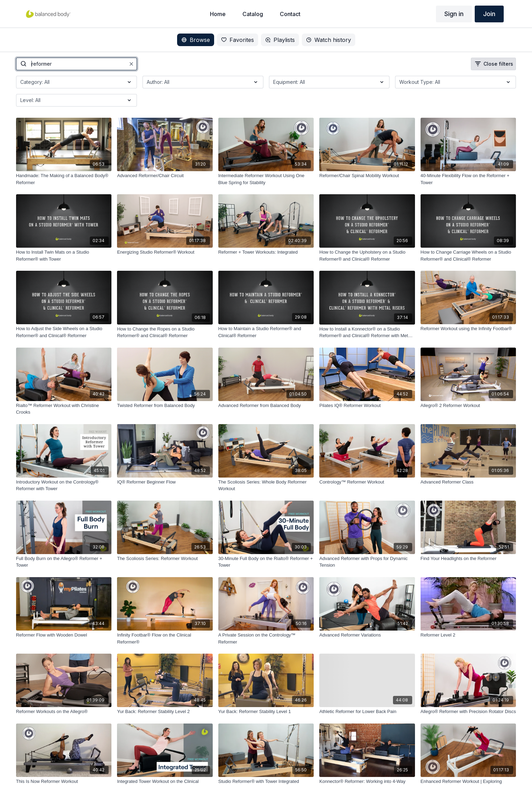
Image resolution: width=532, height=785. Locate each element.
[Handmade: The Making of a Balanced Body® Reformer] (64, 179)
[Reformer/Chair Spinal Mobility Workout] (367, 176)
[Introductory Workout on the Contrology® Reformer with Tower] (64, 485)
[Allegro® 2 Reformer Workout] (468, 406)
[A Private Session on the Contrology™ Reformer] (266, 638)
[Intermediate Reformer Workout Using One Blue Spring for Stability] (266, 179)
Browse (196, 40)
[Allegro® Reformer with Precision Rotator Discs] (468, 712)
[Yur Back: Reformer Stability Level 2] (165, 712)
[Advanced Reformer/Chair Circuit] (165, 176)
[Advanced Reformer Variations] (367, 635)
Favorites (238, 40)
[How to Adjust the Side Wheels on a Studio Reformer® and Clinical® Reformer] (64, 332)
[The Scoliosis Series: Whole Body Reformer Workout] (266, 485)
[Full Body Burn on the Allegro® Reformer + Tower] (64, 562)
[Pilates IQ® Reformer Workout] (367, 406)
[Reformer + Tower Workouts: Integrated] (266, 252)
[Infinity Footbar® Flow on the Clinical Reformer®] (165, 638)
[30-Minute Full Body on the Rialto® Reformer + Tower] (266, 562)
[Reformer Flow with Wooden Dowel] (64, 635)
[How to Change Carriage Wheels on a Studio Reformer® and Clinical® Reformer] (468, 256)
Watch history (329, 40)
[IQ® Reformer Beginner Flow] (165, 482)
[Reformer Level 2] (468, 635)
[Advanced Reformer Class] (468, 482)
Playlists (280, 40)
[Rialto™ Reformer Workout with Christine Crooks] (64, 409)
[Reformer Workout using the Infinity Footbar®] (468, 329)
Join (489, 14)
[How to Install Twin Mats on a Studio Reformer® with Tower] (64, 256)
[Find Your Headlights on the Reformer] (468, 559)
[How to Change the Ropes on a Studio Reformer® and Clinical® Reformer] (165, 332)
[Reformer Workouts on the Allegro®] (64, 712)
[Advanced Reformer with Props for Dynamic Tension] (367, 562)
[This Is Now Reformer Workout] (64, 782)
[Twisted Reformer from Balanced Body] (165, 406)
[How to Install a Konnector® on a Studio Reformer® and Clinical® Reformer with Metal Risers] (367, 332)
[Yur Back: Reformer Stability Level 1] (266, 712)
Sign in (454, 14)
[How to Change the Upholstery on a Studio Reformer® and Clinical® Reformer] (367, 256)
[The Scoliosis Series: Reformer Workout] (165, 559)
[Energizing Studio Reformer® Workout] (165, 252)
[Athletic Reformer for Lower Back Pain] (367, 712)
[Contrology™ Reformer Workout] (367, 482)
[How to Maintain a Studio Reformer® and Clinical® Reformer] (266, 332)
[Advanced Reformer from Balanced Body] (266, 406)
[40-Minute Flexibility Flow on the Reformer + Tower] (468, 179)
